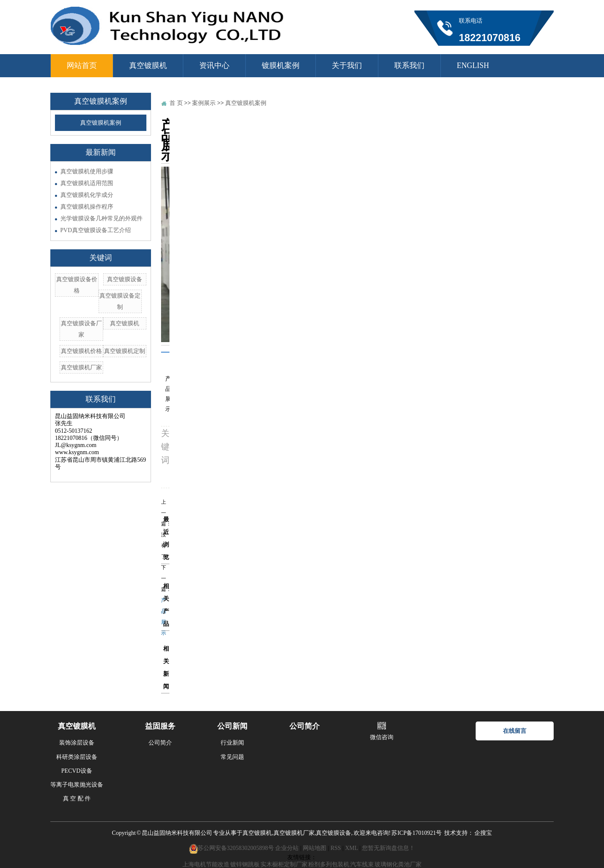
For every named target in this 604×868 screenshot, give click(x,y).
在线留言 (515, 731)
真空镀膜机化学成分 (87, 195)
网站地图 (315, 848)
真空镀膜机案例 (101, 123)
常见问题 (232, 757)
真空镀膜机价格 (81, 351)
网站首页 (82, 65)
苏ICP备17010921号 (417, 833)
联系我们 (409, 65)
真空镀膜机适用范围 (87, 183)
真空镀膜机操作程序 (87, 207)
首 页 (176, 103)
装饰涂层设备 (77, 743)
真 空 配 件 (77, 799)
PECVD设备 (77, 771)
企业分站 (287, 848)
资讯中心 (214, 65)
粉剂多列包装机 (329, 864)
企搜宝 (483, 833)
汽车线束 (362, 864)
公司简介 (160, 743)
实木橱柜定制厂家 (284, 864)
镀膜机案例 (281, 65)
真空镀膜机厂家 (81, 367)
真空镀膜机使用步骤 (87, 171)
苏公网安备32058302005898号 (236, 848)
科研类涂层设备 (77, 757)
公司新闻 (232, 726)
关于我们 (347, 65)
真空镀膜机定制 (125, 351)
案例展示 (204, 103)
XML (352, 848)
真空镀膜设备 (125, 279)
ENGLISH (473, 65)
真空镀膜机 (148, 65)
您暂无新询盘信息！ (388, 848)
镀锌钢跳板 (245, 864)
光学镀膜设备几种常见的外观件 (102, 218)
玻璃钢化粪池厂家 (398, 864)
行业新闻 (232, 743)
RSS (336, 848)
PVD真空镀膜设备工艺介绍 (96, 230)
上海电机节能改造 (206, 864)
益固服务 (160, 726)
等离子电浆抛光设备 (77, 785)
